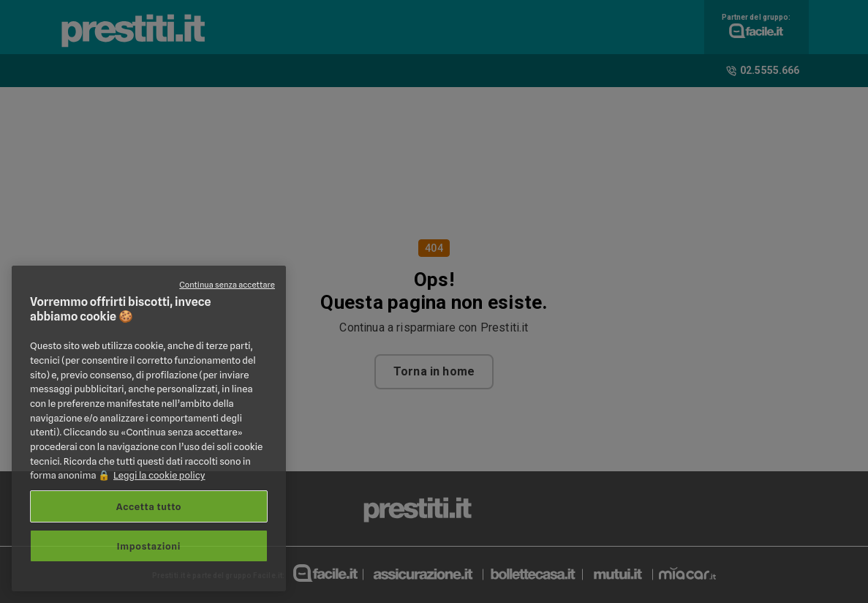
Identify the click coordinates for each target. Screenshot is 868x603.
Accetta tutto (149, 506)
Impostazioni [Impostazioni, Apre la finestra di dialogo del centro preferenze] (149, 546)
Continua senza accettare (227, 285)
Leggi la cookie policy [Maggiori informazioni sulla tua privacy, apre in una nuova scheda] (159, 475)
